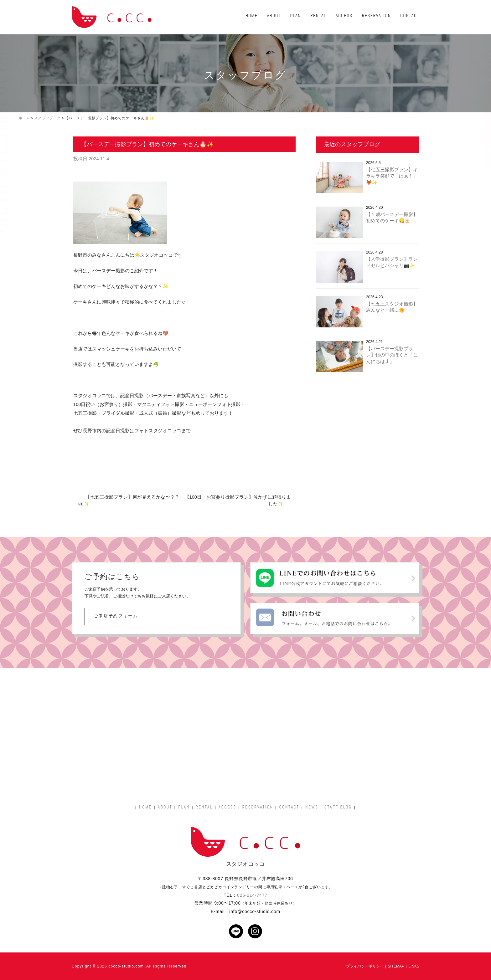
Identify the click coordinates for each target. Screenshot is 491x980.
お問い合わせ (483, 145)
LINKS (414, 966)
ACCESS (344, 16)
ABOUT (274, 16)
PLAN (295, 16)
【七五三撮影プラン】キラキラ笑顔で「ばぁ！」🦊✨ (392, 176)
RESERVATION (377, 16)
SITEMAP (396, 966)
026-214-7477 (252, 895)
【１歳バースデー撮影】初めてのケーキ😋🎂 (392, 218)
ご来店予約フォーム (116, 616)
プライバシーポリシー (365, 966)
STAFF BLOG (338, 807)
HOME (252, 16)
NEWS (312, 807)
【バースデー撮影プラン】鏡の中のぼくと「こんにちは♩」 (392, 355)
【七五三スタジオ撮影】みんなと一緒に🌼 (392, 307)
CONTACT (410, 16)
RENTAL (318, 16)
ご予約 (483, 100)
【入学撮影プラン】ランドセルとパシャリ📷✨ (392, 262)
